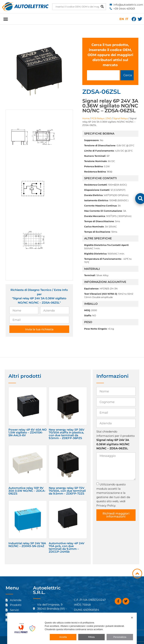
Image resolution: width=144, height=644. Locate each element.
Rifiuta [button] (91, 637)
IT (127, 19)
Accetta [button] (63, 637)
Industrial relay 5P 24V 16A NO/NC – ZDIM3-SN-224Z (27, 545)
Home (86, 118)
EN (122, 19)
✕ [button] (132, 618)
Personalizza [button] (120, 637)
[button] (6, 19)
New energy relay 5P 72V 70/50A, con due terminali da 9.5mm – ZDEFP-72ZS (67, 491)
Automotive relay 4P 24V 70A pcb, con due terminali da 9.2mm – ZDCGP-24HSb (67, 547)
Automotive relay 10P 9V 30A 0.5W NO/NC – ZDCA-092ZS (27, 491)
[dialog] (72, 628)
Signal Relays (121, 118)
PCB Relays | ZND (101, 118)
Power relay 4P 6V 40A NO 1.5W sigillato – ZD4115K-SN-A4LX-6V (28, 432)
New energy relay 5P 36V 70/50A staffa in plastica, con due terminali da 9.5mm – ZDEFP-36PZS (67, 434)
